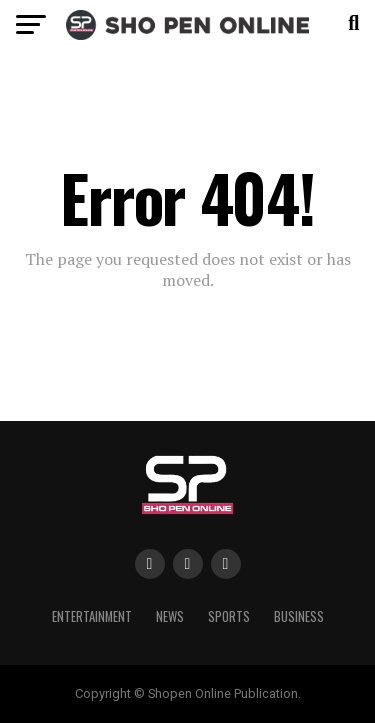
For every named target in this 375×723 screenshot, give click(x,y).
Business (299, 616)
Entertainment (92, 616)
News (170, 616)
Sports (229, 616)
